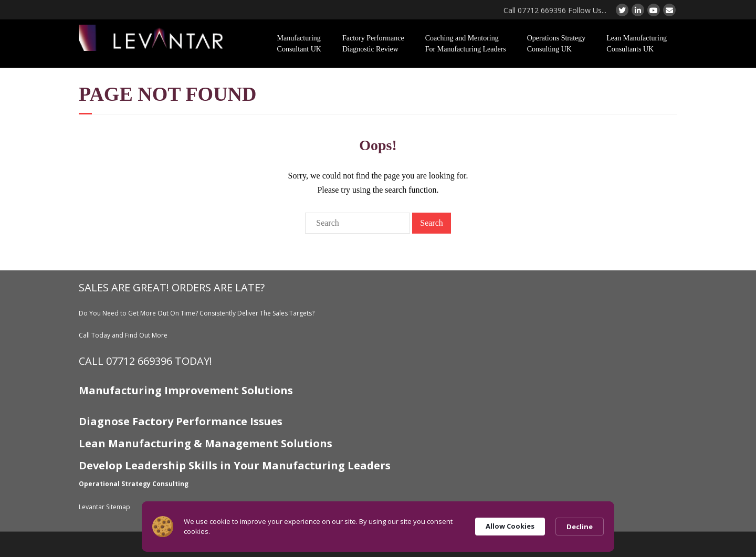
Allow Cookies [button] (510, 526)
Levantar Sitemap (104, 507)
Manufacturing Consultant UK (299, 44)
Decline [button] (580, 527)
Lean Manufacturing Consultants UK (637, 44)
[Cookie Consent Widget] (378, 527)
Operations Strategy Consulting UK (556, 44)
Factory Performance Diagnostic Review (373, 44)
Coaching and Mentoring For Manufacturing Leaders (466, 44)
